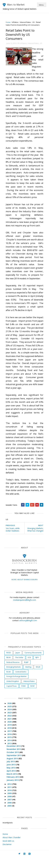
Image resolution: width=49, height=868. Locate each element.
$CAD (9, 682)
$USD (9, 663)
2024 (10, 720)
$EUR (9, 668)
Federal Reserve (13, 673)
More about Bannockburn (25, 590)
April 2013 (11, 781)
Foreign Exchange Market (17, 687)
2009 (10, 804)
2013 (10, 754)
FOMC (24, 696)
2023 (10, 723)
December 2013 (14, 757)
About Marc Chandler (12, 848)
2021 (10, 729)
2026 (10, 714)
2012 (10, 795)
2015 (10, 748)
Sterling (28, 677)
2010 (10, 801)
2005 (10, 816)
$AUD (38, 677)
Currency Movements (33, 663)
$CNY (33, 696)
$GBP (26, 673)
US (34, 22)
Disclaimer (7, 855)
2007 (10, 810)
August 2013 (13, 769)
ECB (29, 668)
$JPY (37, 668)
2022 (10, 726)
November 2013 (14, 760)
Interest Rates (26, 22)
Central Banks (21, 682)
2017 (10, 742)
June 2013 (11, 775)
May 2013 (11, 778)
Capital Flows (12, 696)
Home (8, 22)
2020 (10, 732)
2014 (10, 751)
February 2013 (13, 787)
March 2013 (12, 784)
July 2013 (11, 772)
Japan (18, 663)
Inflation (15, 22)
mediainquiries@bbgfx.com (25, 610)
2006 (10, 813)
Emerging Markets (14, 677)
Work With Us (8, 851)
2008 (10, 807)
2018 (10, 738)
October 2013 (13, 763)
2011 (10, 798)
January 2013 (13, 791)
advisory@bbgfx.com (28, 631)
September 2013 (14, 766)
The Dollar (19, 668)
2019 (10, 735)
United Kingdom (13, 692)
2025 (10, 717)
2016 (10, 745)
